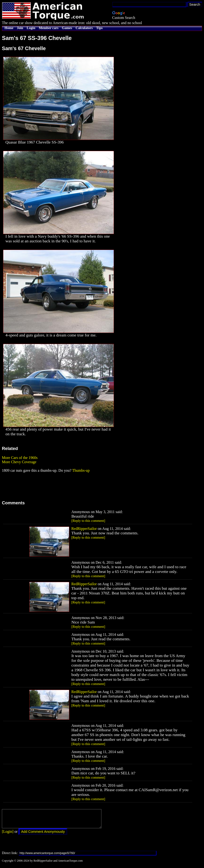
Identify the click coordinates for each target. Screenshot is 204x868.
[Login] (8, 835)
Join (20, 28)
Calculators (84, 28)
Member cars (49, 28)
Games (67, 28)
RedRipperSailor (84, 529)
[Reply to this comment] (88, 521)
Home (9, 28)
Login (31, 28)
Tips (99, 28)
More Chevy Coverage (19, 462)
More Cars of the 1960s (20, 458)
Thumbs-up (81, 470)
